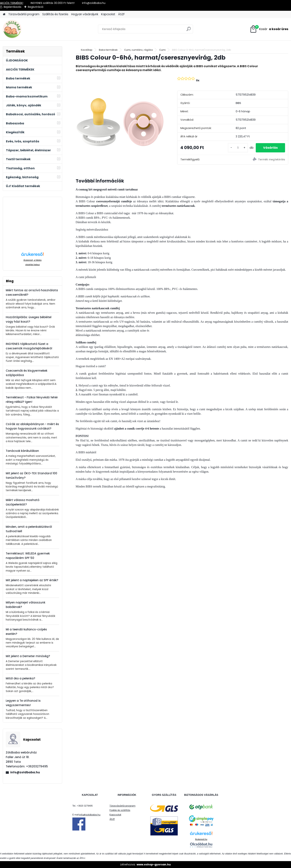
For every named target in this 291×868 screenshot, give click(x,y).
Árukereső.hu (201, 839)
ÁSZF (121, 14)
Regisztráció (36, 7)
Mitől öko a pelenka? (21, 678)
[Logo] (28, 29)
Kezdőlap (87, 50)
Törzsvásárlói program (24, 14)
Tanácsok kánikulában (22, 451)
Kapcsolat (108, 14)
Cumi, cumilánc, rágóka (138, 50)
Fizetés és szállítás (120, 810)
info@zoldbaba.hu (25, 772)
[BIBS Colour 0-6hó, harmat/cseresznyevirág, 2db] (121, 120)
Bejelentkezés (13, 7)
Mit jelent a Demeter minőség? (28, 656)
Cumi (162, 50)
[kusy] (238, 148)
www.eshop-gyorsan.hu (154, 864)
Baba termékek (108, 50)
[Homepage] (4, 14)
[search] (189, 30)
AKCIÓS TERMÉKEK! (12, 3)
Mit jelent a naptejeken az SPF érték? (32, 580)
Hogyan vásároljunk (85, 14)
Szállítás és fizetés (55, 14)
